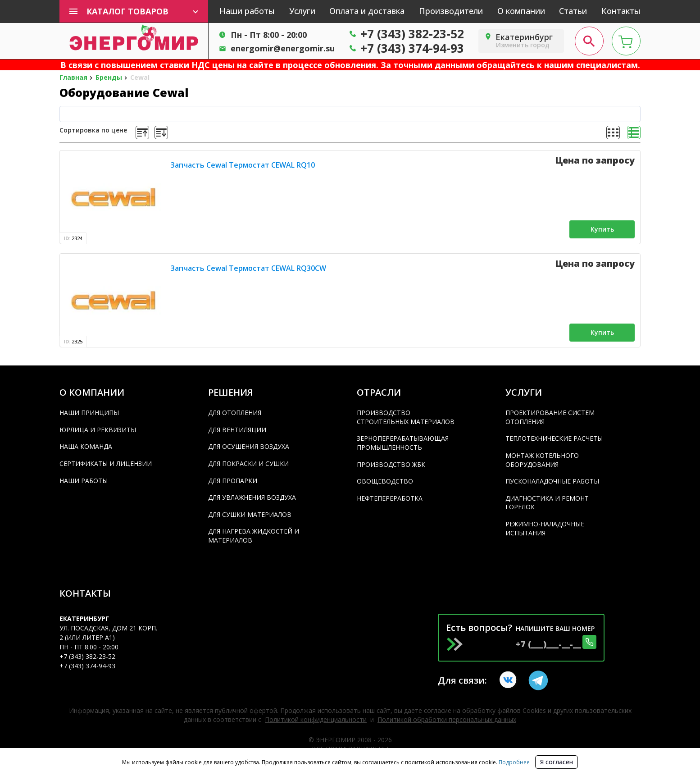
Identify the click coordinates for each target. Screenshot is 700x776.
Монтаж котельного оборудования (542, 460)
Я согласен (557, 762)
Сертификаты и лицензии (106, 463)
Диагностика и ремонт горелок (547, 503)
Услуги (302, 11)
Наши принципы (89, 413)
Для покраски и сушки (248, 463)
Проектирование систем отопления (550, 417)
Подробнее (514, 762)
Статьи (573, 11)
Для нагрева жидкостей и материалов (254, 536)
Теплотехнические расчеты (554, 438)
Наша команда (86, 446)
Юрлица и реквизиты (98, 430)
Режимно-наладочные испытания (545, 528)
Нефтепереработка (390, 498)
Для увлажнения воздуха (252, 497)
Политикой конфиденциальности (316, 719)
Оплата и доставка (367, 11)
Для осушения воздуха (249, 446)
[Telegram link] (538, 680)
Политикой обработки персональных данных (447, 719)
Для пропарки (233, 481)
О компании (521, 11)
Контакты (621, 11)
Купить (602, 229)
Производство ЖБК (391, 464)
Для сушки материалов (250, 514)
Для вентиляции (237, 430)
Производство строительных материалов (406, 417)
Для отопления (235, 413)
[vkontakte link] (509, 680)
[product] (113, 197)
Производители (451, 11)
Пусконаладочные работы (552, 481)
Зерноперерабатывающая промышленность (403, 443)
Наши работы (247, 11)
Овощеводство (385, 481)
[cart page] (626, 41)
